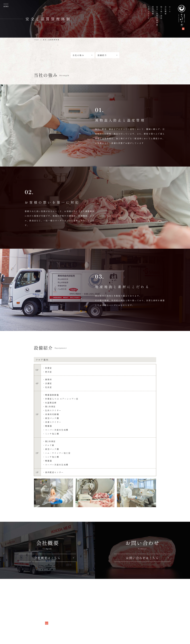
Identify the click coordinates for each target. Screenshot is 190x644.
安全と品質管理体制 (81, 609)
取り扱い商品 (78, 604)
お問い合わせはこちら (148, 558)
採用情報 (75, 613)
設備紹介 (107, 55)
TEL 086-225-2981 (110, 602)
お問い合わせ (78, 617)
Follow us (77, 625)
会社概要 (75, 600)
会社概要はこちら (54, 558)
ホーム (74, 595)
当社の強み (83, 55)
